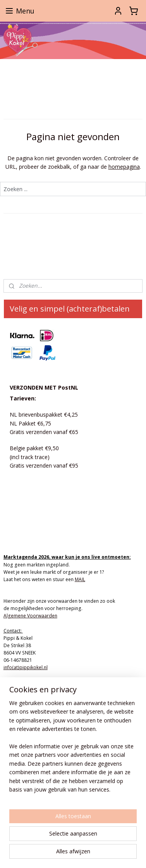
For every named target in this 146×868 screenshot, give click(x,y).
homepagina (124, 167)
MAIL (80, 579)
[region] (73, 749)
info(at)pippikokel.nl (26, 667)
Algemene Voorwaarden (30, 616)
